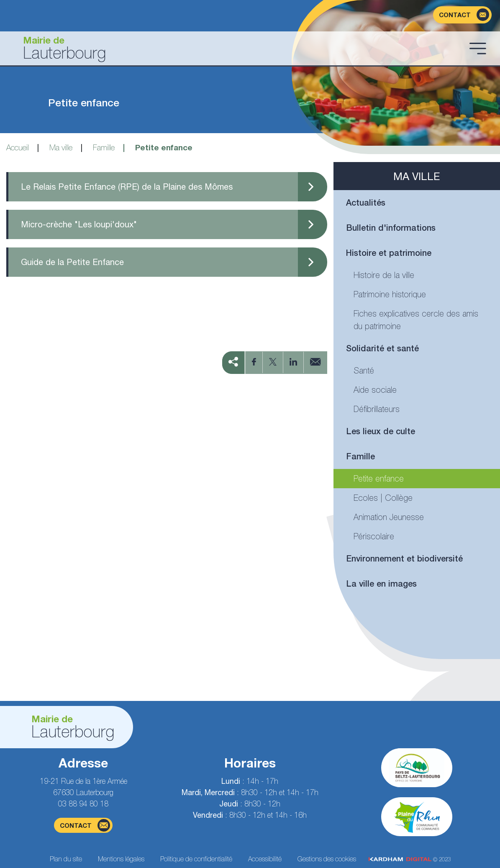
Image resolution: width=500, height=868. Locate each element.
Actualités (366, 202)
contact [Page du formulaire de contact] (85, 825)
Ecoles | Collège (383, 498)
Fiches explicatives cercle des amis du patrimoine (416, 320)
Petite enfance (379, 478)
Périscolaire (374, 536)
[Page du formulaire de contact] (462, 15)
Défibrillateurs (377, 409)
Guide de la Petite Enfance (72, 262)
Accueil (18, 147)
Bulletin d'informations (391, 228)
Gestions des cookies (327, 859)
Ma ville (61, 147)
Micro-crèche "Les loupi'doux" (79, 224)
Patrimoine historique (390, 294)
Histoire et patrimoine (389, 253)
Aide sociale (375, 390)
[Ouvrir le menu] (478, 48)
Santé (364, 370)
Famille (104, 147)
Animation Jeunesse (389, 517)
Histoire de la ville (384, 275)
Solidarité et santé (382, 348)
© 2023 (410, 859)
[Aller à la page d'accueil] (236, 48)
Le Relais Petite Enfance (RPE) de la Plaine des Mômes (127, 187)
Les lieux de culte (381, 431)
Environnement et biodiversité (404, 558)
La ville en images (381, 583)
